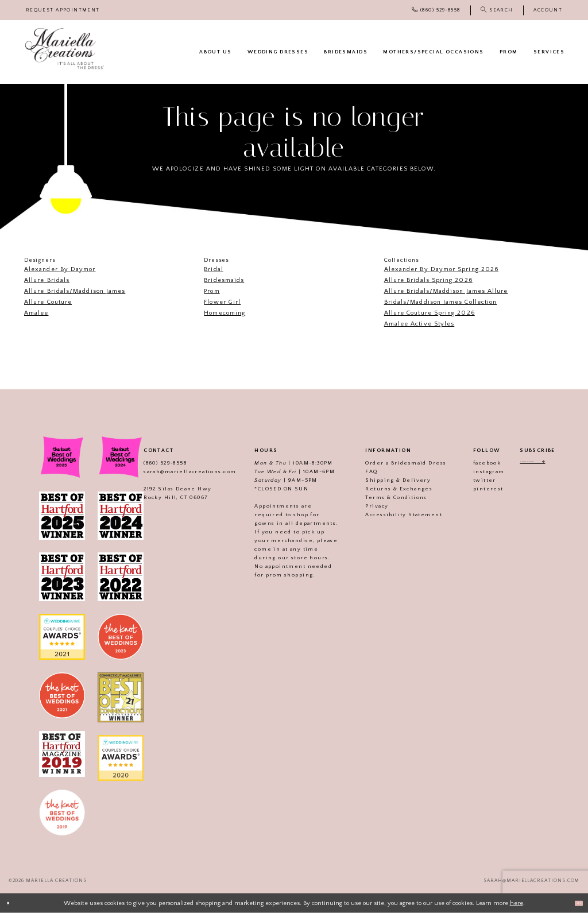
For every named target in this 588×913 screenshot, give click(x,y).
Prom (212, 291)
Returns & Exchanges (387, 489)
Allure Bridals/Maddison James (75, 291)
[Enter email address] (537, 465)
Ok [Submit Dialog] (574, 903)
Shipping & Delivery (386, 480)
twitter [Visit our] (472, 480)
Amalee (36, 313)
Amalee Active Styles (419, 324)
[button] (548, 10)
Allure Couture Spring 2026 (430, 313)
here (517, 903)
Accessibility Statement (391, 514)
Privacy (365, 506)
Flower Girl (222, 302)
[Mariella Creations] (65, 49)
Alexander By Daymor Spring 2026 (441, 269)
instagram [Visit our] (476, 471)
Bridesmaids (224, 280)
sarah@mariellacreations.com (177, 471)
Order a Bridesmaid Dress (394, 463)
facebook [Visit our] (474, 463)
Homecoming (225, 313)
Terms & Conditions (384, 497)
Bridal (213, 269)
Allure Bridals (47, 280)
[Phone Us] (436, 10)
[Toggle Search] (497, 10)
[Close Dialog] (13, 903)
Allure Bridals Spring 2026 (428, 280)
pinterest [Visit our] (476, 489)
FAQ (359, 471)
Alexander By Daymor (60, 269)
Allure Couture (48, 302)
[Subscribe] (561, 465)
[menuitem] (63, 10)
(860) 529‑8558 (152, 463)
